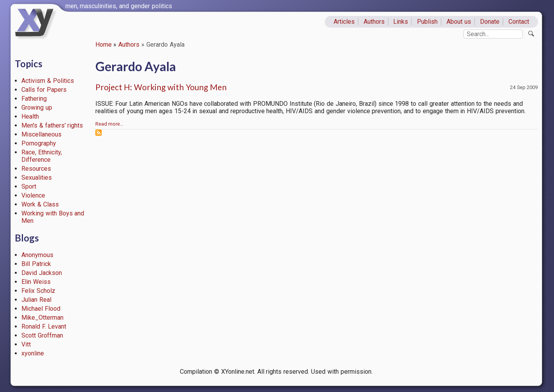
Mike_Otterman (42, 318)
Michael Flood (41, 309)
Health (30, 116)
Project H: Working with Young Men (161, 87)
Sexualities (37, 178)
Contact (519, 22)
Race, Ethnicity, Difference (42, 156)
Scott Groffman (42, 335)
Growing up (37, 108)
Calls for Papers (44, 90)
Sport (29, 186)
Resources (36, 169)
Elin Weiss (36, 282)
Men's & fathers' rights (52, 125)
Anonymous (37, 255)
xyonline (33, 353)
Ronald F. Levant (44, 326)
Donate (490, 22)
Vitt (26, 344)
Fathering (34, 99)
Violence (33, 195)
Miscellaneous (41, 134)
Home (104, 45)
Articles (344, 22)
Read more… (110, 124)
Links (401, 22)
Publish (427, 22)
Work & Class (40, 204)
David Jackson (42, 273)
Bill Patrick (36, 264)
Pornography (39, 143)
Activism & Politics (48, 81)
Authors (374, 22)
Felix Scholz (38, 291)
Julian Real (36, 300)
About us (459, 22)
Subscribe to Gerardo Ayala (98, 133)
